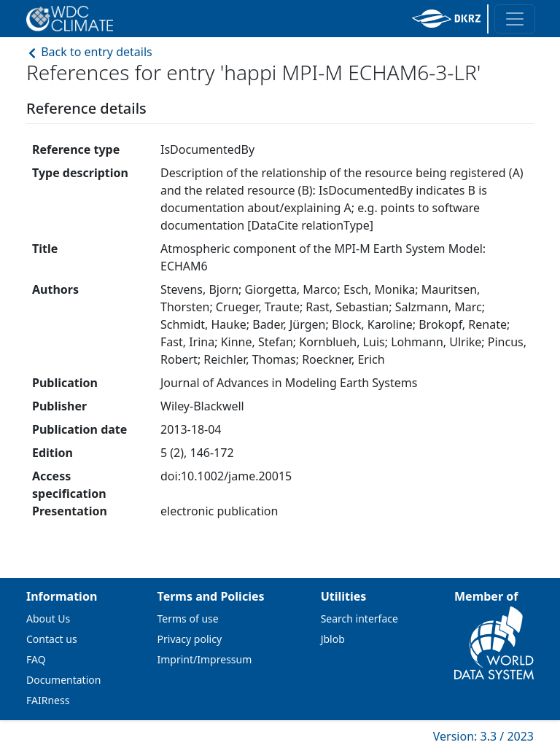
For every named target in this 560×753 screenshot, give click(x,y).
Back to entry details (89, 52)
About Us (48, 619)
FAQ (36, 659)
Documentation (63, 680)
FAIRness (48, 700)
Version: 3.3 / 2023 (483, 736)
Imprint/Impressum (205, 659)
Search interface (359, 619)
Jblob (333, 639)
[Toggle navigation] (515, 19)
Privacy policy (190, 639)
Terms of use (188, 619)
